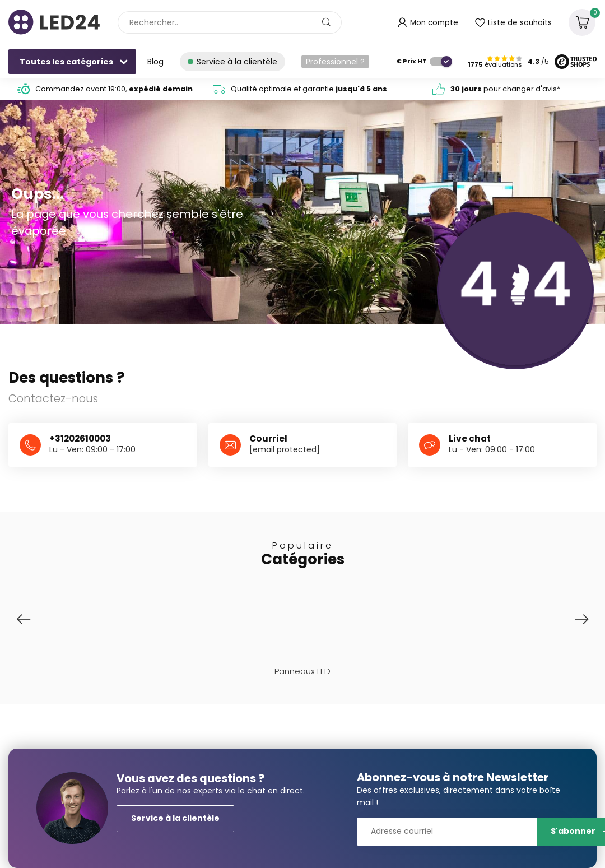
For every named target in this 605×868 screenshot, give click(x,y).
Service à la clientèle (175, 818)
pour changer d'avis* (505, 89)
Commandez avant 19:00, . (115, 89)
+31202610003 (80, 438)
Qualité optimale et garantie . (310, 89)
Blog (155, 62)
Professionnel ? (335, 62)
